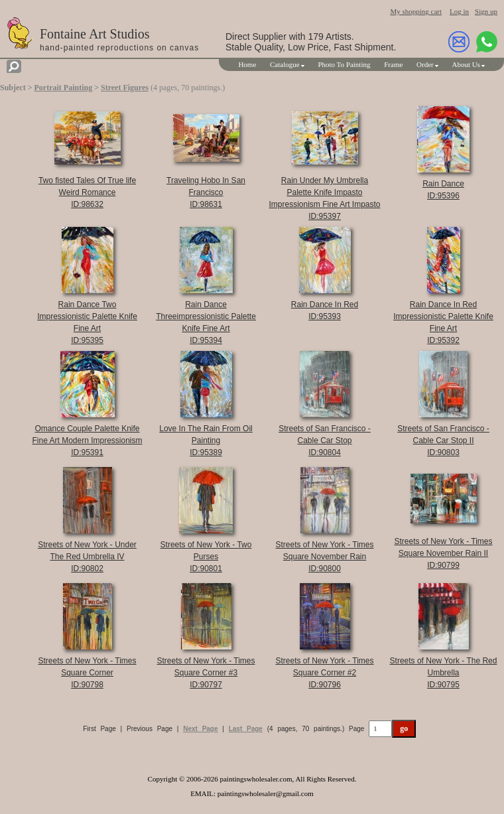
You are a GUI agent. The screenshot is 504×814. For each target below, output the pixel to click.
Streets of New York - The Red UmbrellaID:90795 (444, 673)
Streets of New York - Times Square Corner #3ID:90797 (206, 673)
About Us (466, 64)
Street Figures (125, 88)
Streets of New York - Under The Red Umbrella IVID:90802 (87, 557)
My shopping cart (416, 11)
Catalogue (285, 64)
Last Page (246, 729)
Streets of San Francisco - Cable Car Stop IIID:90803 (443, 441)
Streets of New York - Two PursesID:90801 (206, 557)
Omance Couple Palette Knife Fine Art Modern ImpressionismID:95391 (87, 441)
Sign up (486, 11)
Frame (393, 64)
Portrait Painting (64, 88)
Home (247, 64)
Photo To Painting (344, 64)
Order (425, 64)
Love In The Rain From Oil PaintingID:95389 (206, 441)
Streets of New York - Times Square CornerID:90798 (87, 673)
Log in (459, 11)
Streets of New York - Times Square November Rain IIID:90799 (443, 553)
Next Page (200, 729)
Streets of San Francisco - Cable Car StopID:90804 (325, 441)
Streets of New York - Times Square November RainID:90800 (324, 557)
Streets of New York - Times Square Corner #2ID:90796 (324, 673)
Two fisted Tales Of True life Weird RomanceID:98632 (87, 192)
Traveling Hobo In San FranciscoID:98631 (206, 192)
